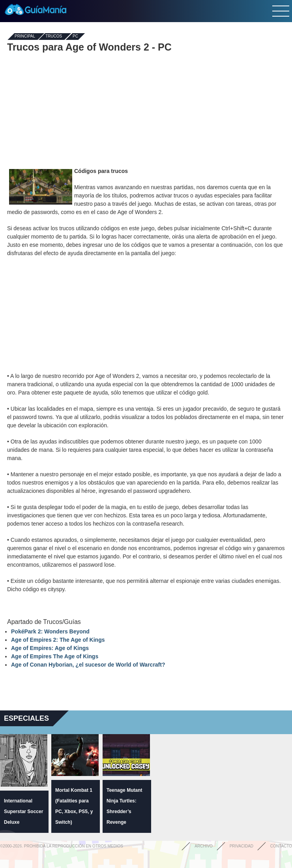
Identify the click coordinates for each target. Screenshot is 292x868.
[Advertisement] (146, 110)
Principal (25, 37)
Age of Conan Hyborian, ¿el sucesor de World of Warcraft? (88, 665)
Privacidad (241, 846)
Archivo (204, 846)
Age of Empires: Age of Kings (50, 648)
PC (75, 37)
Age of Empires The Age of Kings (55, 656)
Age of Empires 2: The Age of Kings (58, 640)
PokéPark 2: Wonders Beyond (50, 631)
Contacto (281, 846)
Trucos (54, 37)
